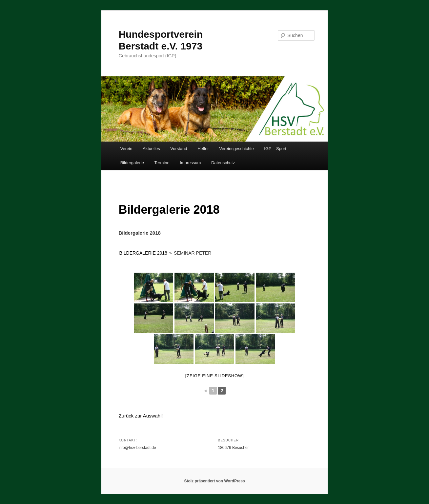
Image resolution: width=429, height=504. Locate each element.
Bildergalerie (132, 163)
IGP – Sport (275, 149)
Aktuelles (151, 149)
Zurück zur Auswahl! (141, 416)
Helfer (203, 149)
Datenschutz (223, 163)
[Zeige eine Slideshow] (214, 376)
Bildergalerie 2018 (143, 253)
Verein (126, 149)
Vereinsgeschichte (236, 149)
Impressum (190, 163)
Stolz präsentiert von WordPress (214, 481)
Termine (162, 163)
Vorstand (179, 149)
